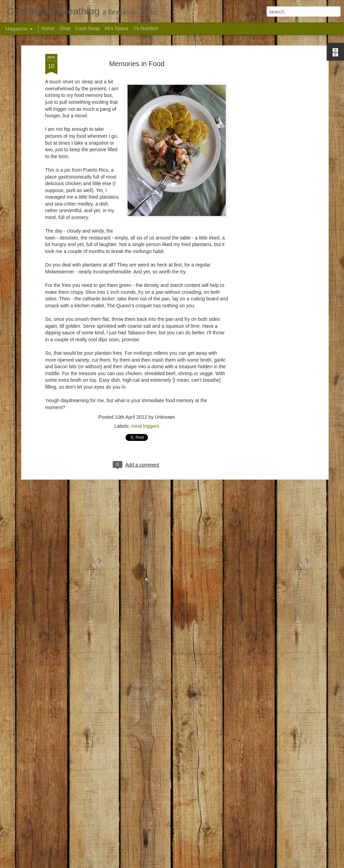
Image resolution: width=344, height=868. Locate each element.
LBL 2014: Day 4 (127, 782)
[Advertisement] (267, 56)
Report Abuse (238, 864)
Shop (65, 28)
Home (48, 28)
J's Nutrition (146, 28)
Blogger (218, 864)
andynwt (181, 864)
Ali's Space (117, 28)
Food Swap (88, 28)
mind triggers (145, 382)
